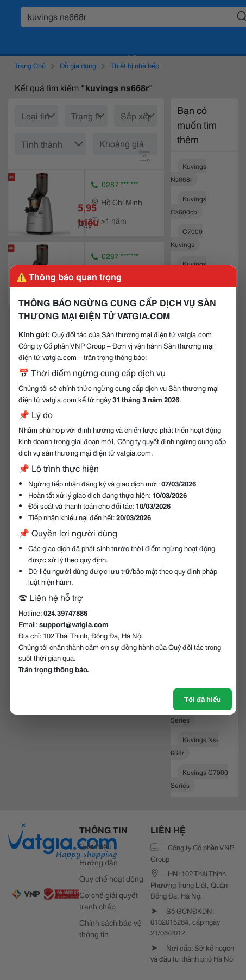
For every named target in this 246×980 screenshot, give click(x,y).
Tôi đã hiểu (203, 699)
